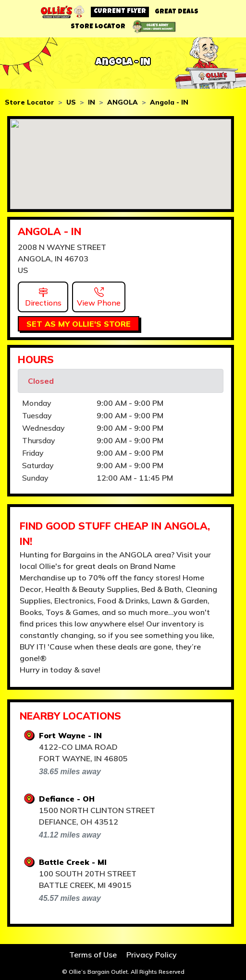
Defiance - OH (67, 799)
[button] (43, 296)
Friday (33, 453)
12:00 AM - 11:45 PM (135, 478)
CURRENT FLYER (120, 12)
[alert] (121, 381)
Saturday (38, 465)
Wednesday (43, 428)
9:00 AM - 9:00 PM (130, 403)
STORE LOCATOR (98, 27)
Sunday (35, 478)
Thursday (39, 440)
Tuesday (37, 415)
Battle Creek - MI (73, 862)
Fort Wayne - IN (70, 735)
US (71, 102)
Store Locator (30, 102)
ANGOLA (123, 102)
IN (92, 102)
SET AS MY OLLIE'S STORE (79, 324)
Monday (37, 403)
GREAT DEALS (177, 12)
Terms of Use (93, 955)
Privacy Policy (152, 955)
